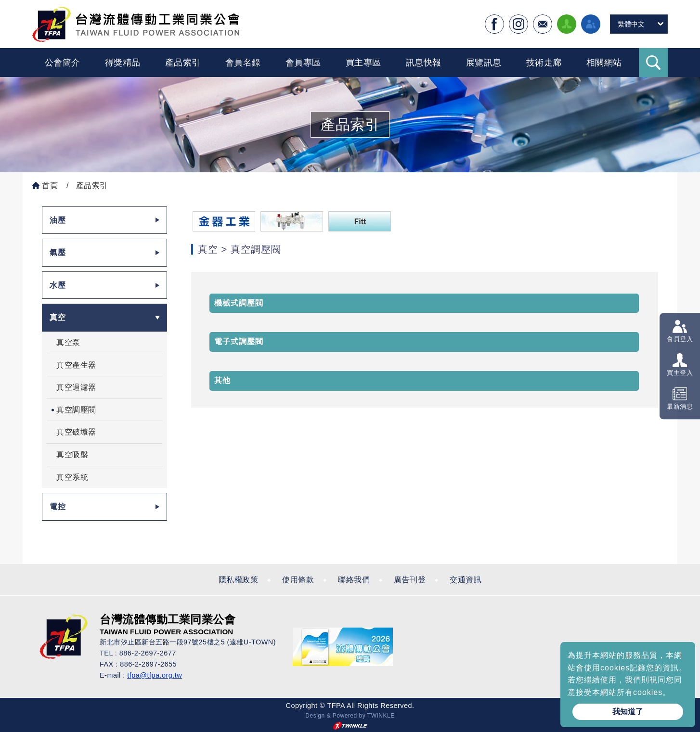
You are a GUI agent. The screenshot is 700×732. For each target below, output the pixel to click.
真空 (58, 317)
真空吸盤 (72, 455)
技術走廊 (544, 63)
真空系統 (72, 477)
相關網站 (604, 63)
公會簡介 (63, 63)
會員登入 (680, 339)
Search (653, 63)
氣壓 (58, 252)
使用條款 (298, 580)
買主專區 (363, 63)
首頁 (50, 186)
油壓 (58, 220)
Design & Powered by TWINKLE (350, 716)
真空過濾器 (76, 387)
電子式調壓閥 (239, 341)
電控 (58, 507)
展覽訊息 (484, 63)
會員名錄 (243, 63)
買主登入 (680, 373)
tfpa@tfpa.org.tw (155, 675)
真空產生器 (76, 365)
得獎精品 (123, 63)
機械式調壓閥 (239, 303)
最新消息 (680, 407)
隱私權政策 (239, 580)
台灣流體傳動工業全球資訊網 (136, 24)
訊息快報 (424, 63)
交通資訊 (466, 580)
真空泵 (68, 342)
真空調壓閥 (76, 410)
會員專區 (303, 63)
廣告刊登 (410, 580)
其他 (222, 380)
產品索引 (183, 63)
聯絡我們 (354, 580)
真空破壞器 (76, 432)
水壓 (58, 285)
